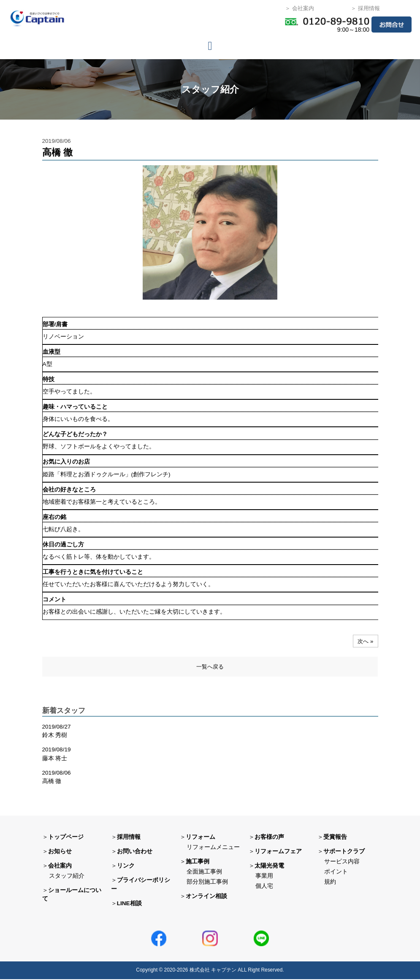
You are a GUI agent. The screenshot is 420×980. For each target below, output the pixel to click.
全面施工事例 (204, 872)
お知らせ (60, 852)
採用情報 (129, 838)
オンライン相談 (206, 897)
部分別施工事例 (207, 882)
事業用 (264, 877)
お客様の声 (269, 838)
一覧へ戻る (210, 667)
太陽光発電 (269, 867)
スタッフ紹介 (67, 877)
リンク (126, 867)
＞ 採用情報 (365, 8)
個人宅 (264, 887)
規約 (330, 882)
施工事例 (198, 862)
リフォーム (201, 838)
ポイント (336, 872)
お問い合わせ (135, 852)
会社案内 (60, 867)
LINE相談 (129, 904)
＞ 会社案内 (299, 8)
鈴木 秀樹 (55, 736)
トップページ (66, 838)
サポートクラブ (344, 852)
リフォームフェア (278, 852)
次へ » (365, 641)
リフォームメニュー (213, 848)
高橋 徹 (52, 782)
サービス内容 (342, 862)
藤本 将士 (55, 759)
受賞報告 (335, 838)
